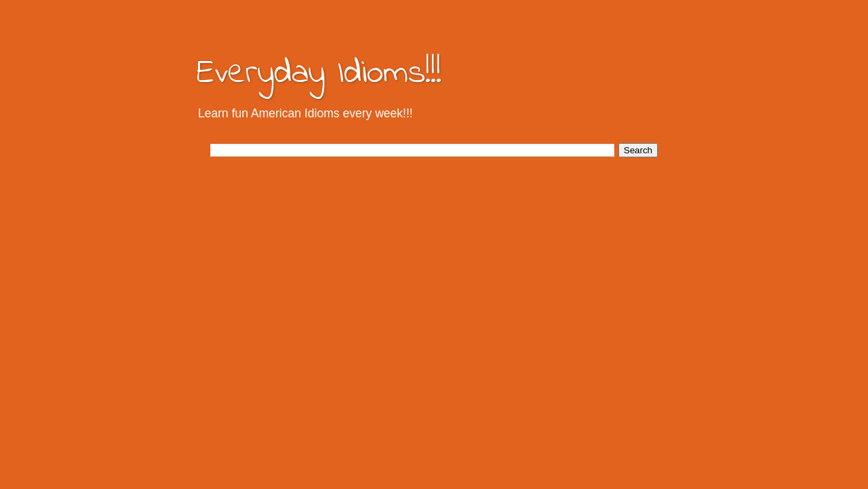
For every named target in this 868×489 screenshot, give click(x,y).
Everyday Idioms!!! (319, 74)
